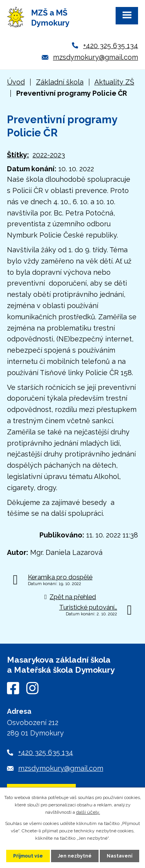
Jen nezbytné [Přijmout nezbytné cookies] (75, 856)
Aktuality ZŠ (114, 82)
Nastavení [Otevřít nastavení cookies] (119, 856)
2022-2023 (49, 155)
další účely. (88, 812)
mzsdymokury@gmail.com (96, 57)
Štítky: (18, 155)
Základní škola (60, 82)
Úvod (16, 82)
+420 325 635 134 (111, 46)
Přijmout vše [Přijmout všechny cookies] (28, 856)
